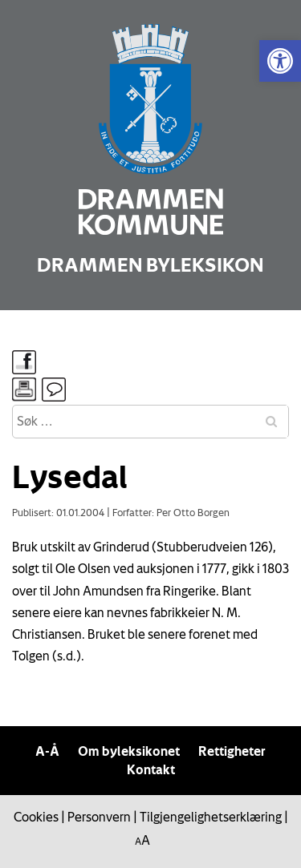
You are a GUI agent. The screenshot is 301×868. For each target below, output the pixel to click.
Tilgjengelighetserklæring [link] (211, 817)
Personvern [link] (99, 817)
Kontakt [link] (151, 769)
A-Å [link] (47, 751)
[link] (280, 61)
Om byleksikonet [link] (129, 751)
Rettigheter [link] (232, 751)
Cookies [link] (36, 817)
